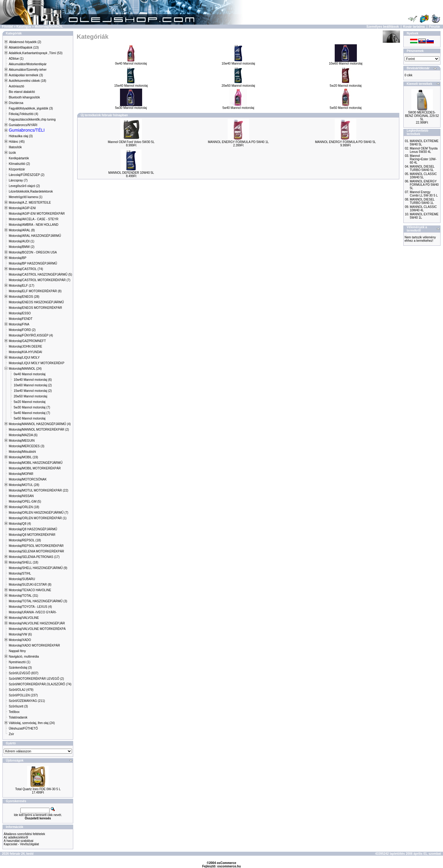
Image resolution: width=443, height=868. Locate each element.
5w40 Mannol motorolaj (238, 106)
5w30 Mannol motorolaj (131, 106)
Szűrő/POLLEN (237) (23, 695)
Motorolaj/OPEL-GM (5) (25, 502)
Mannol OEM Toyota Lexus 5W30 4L (424, 150)
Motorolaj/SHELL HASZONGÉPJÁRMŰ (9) (38, 568)
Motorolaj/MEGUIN (22, 441)
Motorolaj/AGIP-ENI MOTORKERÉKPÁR (37, 214)
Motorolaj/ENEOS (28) (24, 297)
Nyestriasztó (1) (19, 662)
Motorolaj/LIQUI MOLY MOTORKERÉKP (36, 363)
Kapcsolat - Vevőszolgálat (21, 844)
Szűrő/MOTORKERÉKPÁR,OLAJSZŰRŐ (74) (40, 684)
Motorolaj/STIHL (20, 573)
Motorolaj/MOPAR (21, 474)
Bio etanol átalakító (22, 92)
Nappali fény (17, 651)
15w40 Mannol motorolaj (131, 84)
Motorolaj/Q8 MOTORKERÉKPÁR (32, 535)
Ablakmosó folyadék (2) (25, 42)
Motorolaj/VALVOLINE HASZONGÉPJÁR (37, 623)
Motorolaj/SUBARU (22, 579)
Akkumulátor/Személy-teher (28, 70)
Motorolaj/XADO (20, 640)
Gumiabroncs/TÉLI (27, 130)
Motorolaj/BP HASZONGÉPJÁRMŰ (33, 263)
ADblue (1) (16, 59)
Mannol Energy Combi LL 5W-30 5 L (424, 194)
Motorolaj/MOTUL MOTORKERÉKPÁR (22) (38, 490)
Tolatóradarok (18, 717)
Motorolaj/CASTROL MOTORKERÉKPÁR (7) (39, 280)
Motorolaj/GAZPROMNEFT (27, 341)
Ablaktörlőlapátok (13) (24, 48)
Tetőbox (14, 712)
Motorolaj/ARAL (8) (22, 230)
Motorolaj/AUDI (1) (21, 241)
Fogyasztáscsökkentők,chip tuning (32, 119)
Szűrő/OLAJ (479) (21, 690)
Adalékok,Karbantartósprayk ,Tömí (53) (36, 53)
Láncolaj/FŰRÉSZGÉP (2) (26, 175)
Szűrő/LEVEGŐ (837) (23, 673)
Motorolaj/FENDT (20, 319)
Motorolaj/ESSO (20, 313)
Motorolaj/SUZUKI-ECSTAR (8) (30, 585)
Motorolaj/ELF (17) (21, 286)
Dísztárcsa (16, 103)
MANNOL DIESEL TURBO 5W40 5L (422, 168)
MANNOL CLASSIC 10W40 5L (423, 176)
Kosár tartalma (414, 27)
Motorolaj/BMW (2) (21, 247)
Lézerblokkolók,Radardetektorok (31, 191)
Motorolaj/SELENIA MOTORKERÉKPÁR (36, 551)
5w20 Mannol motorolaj (29, 402)
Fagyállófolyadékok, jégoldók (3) (31, 108)
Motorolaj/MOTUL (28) (24, 485)
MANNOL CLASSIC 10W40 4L (423, 209)
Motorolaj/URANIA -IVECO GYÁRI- (33, 612)
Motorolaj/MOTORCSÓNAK (28, 479)
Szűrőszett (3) (18, 706)
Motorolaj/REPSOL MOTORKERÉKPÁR (36, 546)
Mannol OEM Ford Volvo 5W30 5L (131, 142)
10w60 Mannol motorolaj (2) (33, 385)
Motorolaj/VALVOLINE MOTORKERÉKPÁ (37, 629)
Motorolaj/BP (17, 258)
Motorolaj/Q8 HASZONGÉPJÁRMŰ (33, 529)
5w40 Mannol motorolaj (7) (32, 413)
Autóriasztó (16, 86)
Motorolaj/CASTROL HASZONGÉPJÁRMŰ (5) (40, 275)
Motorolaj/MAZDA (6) (23, 435)
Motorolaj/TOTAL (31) (23, 596)
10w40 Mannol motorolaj (238, 62)
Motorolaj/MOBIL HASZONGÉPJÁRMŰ (36, 463)
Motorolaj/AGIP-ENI (22, 208)
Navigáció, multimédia (24, 657)
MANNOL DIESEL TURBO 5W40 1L (422, 201)
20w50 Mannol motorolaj (30, 396)
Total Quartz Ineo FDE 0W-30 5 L (38, 789)
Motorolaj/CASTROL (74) (26, 269)
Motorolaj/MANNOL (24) (25, 369)
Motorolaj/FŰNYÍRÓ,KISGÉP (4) (31, 335)
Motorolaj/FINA (19, 324)
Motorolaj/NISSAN (21, 496)
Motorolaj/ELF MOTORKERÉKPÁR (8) (35, 291)
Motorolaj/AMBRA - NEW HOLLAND (33, 225)
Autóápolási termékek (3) (26, 75)
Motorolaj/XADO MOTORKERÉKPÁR (34, 645)
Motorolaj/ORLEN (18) (24, 507)
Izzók (12, 153)
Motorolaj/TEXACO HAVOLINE (30, 590)
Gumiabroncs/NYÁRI (23, 125)
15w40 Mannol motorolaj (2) (33, 391)
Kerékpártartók (19, 158)
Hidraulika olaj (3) (21, 136)
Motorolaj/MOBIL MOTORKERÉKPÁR (35, 468)
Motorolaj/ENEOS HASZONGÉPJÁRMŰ (36, 302)
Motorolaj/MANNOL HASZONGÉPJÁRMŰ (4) (40, 424)
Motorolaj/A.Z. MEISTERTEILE (30, 203)
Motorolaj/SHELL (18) (23, 562)
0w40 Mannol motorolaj (29, 374)
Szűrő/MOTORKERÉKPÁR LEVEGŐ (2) (36, 679)
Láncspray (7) (18, 180)
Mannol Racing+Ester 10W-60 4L (423, 159)
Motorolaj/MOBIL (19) (23, 457)
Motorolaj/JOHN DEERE (25, 346)
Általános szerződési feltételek (24, 834)
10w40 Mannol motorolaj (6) (33, 380)
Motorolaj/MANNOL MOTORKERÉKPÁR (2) (39, 430)
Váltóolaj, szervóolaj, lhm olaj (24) (32, 723)
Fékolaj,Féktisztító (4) (23, 114)
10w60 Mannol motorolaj (346, 62)
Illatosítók (15, 147)
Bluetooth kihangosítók (24, 97)
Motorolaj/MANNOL (49, 27)
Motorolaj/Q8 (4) (20, 524)
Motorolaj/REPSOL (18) (25, 540)
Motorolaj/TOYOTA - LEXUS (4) (30, 607)
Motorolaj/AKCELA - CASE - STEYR (33, 219)
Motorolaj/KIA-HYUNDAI (25, 352)
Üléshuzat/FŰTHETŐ (23, 729)
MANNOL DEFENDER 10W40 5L (131, 173)
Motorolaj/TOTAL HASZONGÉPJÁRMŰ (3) (38, 601)
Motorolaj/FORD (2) (22, 330)
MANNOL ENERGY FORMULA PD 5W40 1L (238, 142)
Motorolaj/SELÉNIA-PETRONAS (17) (34, 557)
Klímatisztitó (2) (19, 164)
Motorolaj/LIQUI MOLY (24, 358)
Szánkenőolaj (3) (20, 668)
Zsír (11, 734)
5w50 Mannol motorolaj (29, 418)
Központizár (17, 169)
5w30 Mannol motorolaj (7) (32, 407)
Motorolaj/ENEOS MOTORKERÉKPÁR (35, 308)
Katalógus (24, 27)
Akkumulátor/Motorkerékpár (28, 64)
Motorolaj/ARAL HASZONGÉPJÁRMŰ (35, 236)
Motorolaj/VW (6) (20, 634)
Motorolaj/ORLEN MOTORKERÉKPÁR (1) (38, 518)
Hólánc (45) (17, 142)
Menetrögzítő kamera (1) (26, 197)
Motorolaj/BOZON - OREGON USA (33, 252)
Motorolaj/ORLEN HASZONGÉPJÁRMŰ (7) (38, 513)
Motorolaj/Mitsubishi (22, 452)
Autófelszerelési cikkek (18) (27, 81)
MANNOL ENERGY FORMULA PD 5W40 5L (345, 142)
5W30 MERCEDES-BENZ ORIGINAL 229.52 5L (422, 116)
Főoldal (8, 27)
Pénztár (435, 27)
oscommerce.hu (229, 866)
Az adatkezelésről (16, 837)
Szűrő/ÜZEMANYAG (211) (27, 701)
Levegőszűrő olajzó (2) (24, 186)
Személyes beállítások (383, 27)
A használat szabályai (18, 841)
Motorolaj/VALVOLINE (24, 618)
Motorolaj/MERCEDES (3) (26, 446)
